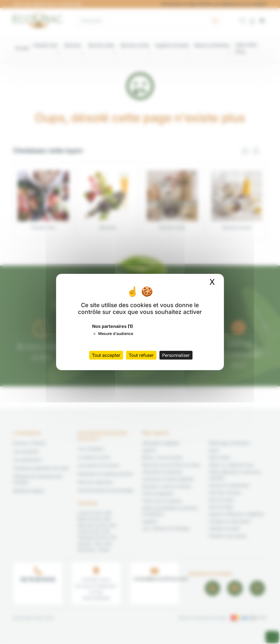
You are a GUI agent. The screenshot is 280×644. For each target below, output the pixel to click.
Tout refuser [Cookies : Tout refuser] (141, 355)
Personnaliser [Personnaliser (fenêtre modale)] (176, 355)
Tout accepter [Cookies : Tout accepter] (106, 355)
